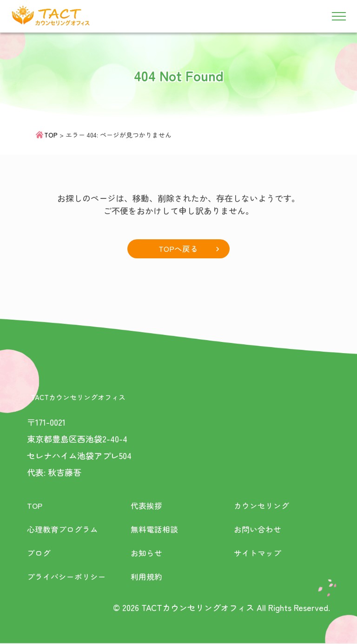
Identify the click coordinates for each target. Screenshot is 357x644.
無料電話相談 (156, 529)
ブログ (40, 553)
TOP (51, 135)
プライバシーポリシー (69, 577)
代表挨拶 (147, 506)
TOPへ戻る (178, 249)
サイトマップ (259, 553)
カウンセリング (263, 506)
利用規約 (147, 577)
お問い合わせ (259, 529)
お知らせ (147, 553)
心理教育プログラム (65, 529)
